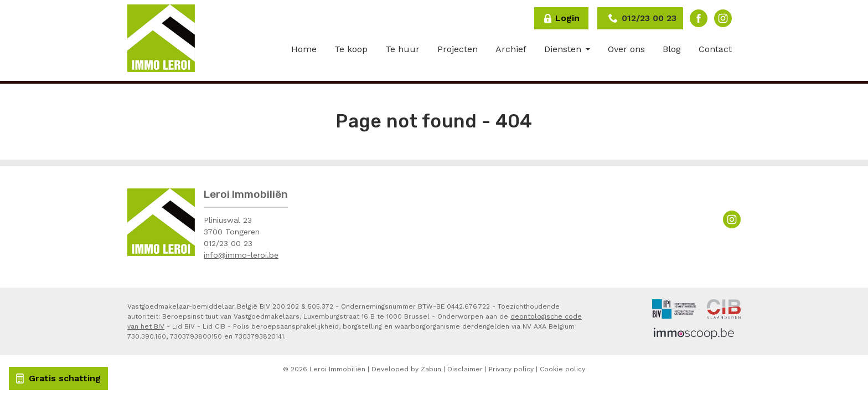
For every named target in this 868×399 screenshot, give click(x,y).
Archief (511, 49)
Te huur (402, 49)
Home (304, 49)
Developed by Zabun (406, 369)
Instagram (723, 18)
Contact (715, 49)
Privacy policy (511, 369)
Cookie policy (562, 369)
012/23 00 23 (228, 243)
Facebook (699, 18)
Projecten (458, 49)
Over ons (626, 49)
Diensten (564, 49)
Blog (672, 49)
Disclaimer (465, 369)
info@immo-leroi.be (241, 255)
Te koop (351, 49)
